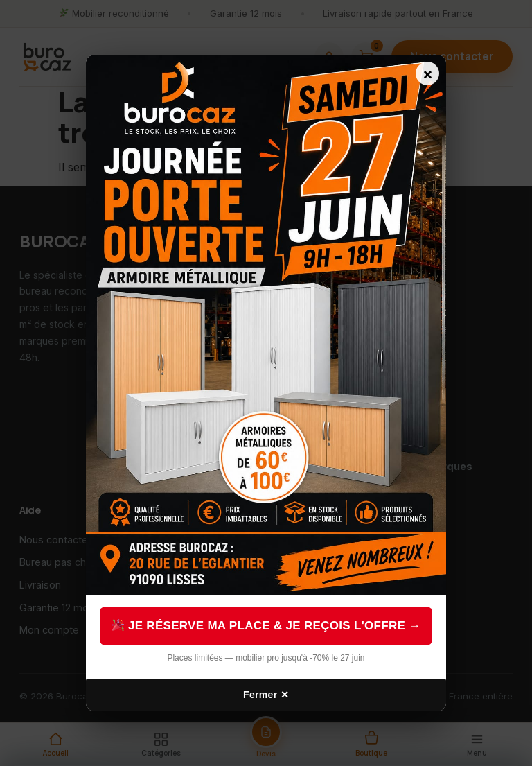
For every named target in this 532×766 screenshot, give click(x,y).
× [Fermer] (428, 73)
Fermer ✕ (266, 695)
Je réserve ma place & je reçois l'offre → (267, 626)
